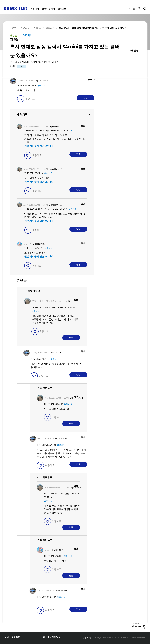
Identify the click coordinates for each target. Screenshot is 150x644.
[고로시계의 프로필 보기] (28, 244)
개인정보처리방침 (52, 637)
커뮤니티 (35, 9)
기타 (21, 66)
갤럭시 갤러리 (48, 9)
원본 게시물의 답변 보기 (37, 146)
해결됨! (27, 35)
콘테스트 (62, 9)
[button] (89, 80)
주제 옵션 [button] (134, 51)
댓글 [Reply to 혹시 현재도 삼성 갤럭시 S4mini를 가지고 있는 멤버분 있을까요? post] (86, 98)
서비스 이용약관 (12, 637)
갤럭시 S (41, 86)
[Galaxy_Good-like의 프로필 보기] (26, 81)
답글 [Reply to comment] (78, 154)
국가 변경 (86, 638)
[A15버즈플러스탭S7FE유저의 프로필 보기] (36, 126)
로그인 (132, 9)
